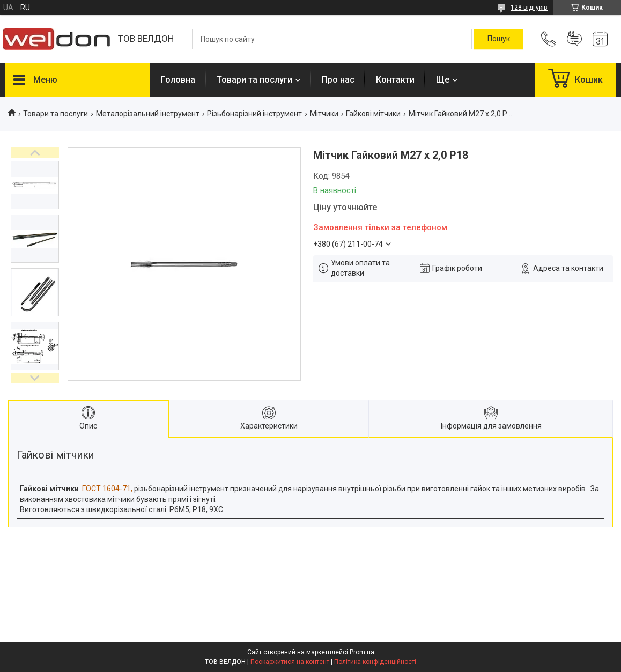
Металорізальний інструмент (148, 114)
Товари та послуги (254, 80)
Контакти (395, 80)
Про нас (338, 80)
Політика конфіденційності (375, 662)
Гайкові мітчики (373, 114)
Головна (178, 80)
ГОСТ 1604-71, (107, 489)
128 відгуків (529, 8)
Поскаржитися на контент (290, 662)
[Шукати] (499, 39)
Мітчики (324, 114)
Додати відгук (574, 39)
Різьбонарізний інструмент (254, 114)
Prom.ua (362, 652)
